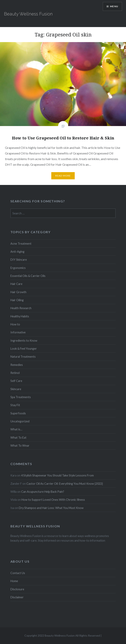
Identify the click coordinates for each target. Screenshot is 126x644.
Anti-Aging (17, 252)
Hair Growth (18, 292)
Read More (63, 176)
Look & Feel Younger (24, 349)
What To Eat (18, 438)
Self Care (16, 381)
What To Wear (20, 446)
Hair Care (16, 284)
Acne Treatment (21, 244)
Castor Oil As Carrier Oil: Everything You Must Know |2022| (65, 484)
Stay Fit (15, 405)
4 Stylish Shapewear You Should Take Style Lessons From (57, 475)
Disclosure (17, 589)
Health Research (21, 308)
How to (15, 324)
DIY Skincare (19, 260)
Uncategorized (20, 421)
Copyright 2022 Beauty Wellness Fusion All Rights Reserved (62, 635)
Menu (114, 6)
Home (14, 581)
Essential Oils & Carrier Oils (28, 276)
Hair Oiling (17, 300)
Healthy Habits (20, 316)
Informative (18, 332)
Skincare (16, 389)
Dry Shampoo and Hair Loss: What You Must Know (51, 508)
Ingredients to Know (24, 341)
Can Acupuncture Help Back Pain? (43, 492)
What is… (16, 429)
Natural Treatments (23, 357)
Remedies (17, 365)
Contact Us (18, 573)
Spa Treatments (21, 397)
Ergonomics (18, 268)
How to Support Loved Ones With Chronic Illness (53, 500)
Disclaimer (17, 597)
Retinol (15, 373)
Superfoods (18, 413)
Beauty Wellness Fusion (28, 14)
